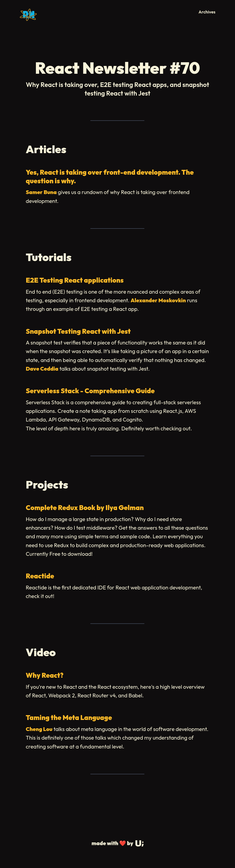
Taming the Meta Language (69, 718)
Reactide (40, 576)
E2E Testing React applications (75, 280)
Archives (207, 12)
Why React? (45, 675)
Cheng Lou (39, 729)
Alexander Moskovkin (158, 300)
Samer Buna (41, 192)
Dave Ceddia (42, 369)
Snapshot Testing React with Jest (78, 331)
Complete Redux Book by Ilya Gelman (85, 508)
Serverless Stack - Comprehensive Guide (90, 391)
